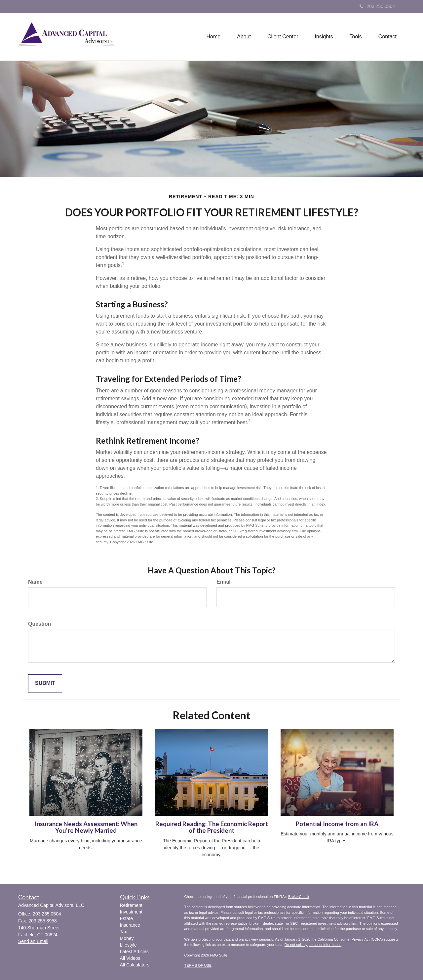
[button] (244, 37)
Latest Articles (134, 952)
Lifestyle (128, 945)
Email (224, 582)
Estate (127, 918)
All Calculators (135, 965)
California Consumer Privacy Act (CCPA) (350, 939)
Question (39, 624)
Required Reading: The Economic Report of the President (212, 827)
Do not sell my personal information (313, 945)
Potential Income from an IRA (337, 824)
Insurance (130, 925)
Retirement (131, 905)
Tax (124, 932)
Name (35, 582)
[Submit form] (45, 683)
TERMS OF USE (198, 965)
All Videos (130, 958)
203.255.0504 (377, 6)
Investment (131, 912)
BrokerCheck (299, 897)
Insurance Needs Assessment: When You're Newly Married (86, 827)
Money (127, 938)
